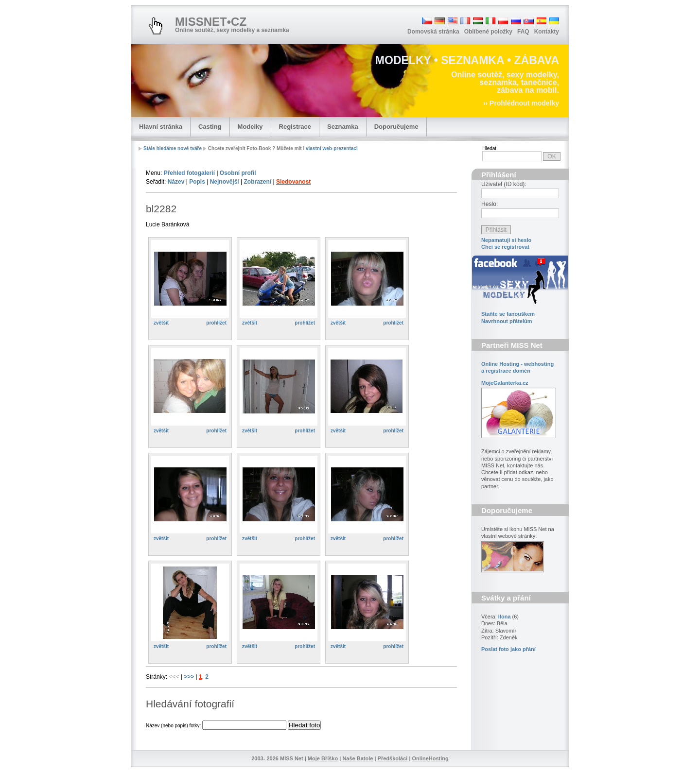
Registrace (295, 127)
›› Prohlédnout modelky (521, 103)
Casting (210, 127)
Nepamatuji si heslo (506, 240)
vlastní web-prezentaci (332, 148)
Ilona (505, 617)
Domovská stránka (433, 32)
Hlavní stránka (161, 127)
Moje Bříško (323, 758)
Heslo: (490, 204)
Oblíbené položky (488, 32)
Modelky (250, 127)
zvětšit (161, 323)
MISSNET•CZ (211, 22)
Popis (197, 182)
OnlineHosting (430, 758)
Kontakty (547, 32)
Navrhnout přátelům (507, 321)
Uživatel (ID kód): (504, 184)
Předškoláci (393, 758)
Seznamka (343, 127)
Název (176, 182)
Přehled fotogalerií (189, 173)
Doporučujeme (396, 127)
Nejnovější (225, 182)
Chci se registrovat (505, 247)
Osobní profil (238, 173)
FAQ (523, 32)
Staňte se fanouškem (508, 314)
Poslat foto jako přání (508, 649)
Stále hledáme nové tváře (173, 148)
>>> (190, 677)
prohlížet (216, 323)
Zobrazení (257, 182)
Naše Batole (358, 758)
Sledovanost (293, 182)
